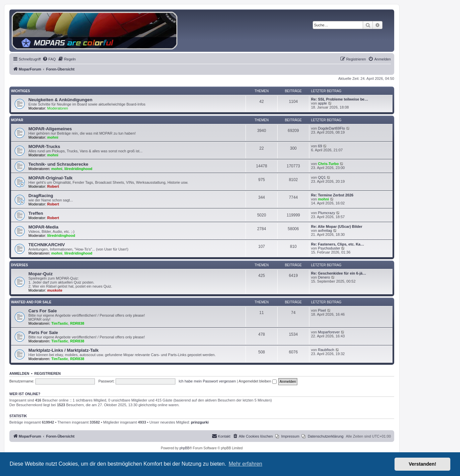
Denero (324, 277)
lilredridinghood (79, 169)
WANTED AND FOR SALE (31, 302)
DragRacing (41, 196)
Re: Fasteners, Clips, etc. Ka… (338, 244)
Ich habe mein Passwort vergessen (207, 381)
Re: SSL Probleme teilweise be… (340, 99)
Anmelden (19, 373)
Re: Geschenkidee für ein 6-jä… (339, 273)
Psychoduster (329, 248)
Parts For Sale (43, 333)
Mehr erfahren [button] (245, 464)
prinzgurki (200, 422)
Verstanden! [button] (423, 464)
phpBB (184, 448)
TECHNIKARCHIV (47, 245)
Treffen (36, 213)
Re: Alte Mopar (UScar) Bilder (337, 226)
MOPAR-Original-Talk (50, 178)
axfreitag (325, 230)
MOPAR (17, 120)
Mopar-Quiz (41, 274)
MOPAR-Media (43, 227)
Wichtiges (21, 91)
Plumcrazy (327, 213)
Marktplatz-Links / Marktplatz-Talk (63, 350)
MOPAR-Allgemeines (50, 129)
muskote (55, 290)
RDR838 (77, 323)
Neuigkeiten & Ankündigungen (60, 100)
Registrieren (48, 373)
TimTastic (60, 323)
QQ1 (322, 177)
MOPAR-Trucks (44, 146)
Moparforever (329, 332)
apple (323, 103)
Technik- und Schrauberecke (58, 164)
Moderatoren (57, 108)
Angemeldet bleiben (257, 381)
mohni (53, 137)
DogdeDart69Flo (332, 128)
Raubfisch (326, 350)
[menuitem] (49, 59)
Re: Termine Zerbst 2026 (332, 195)
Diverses (20, 265)
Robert (53, 186)
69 (320, 146)
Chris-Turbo (328, 164)
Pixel (322, 310)
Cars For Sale (43, 311)
